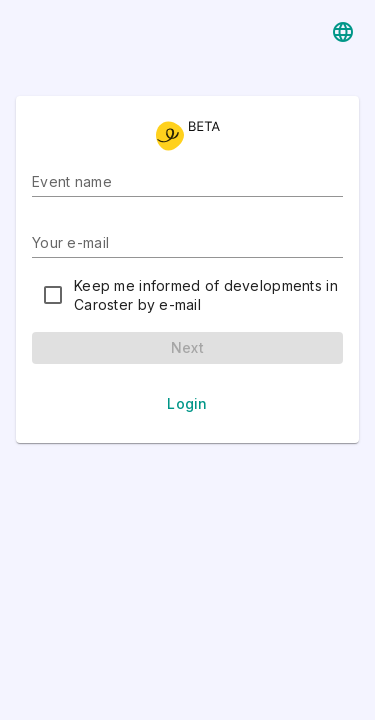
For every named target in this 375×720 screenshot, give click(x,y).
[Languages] (343, 32)
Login (187, 403)
